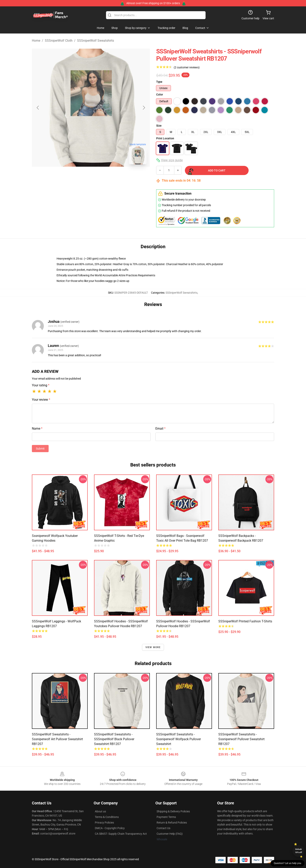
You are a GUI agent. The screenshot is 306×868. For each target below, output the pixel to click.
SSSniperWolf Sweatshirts (96, 41)
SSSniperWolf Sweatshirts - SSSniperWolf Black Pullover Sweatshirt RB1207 (114, 739)
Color (160, 94)
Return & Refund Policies (172, 823)
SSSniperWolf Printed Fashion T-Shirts (245, 621)
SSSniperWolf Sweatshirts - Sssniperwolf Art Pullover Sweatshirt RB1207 (57, 739)
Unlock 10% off (299, 851)
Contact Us (163, 828)
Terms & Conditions (107, 817)
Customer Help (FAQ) (170, 834)
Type (159, 82)
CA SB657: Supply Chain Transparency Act (121, 834)
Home (36, 41)
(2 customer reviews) (187, 67)
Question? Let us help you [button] (287, 863)
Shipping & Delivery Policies (173, 811)
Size (159, 126)
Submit (40, 449)
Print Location (165, 138)
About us (100, 811)
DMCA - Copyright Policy (110, 828)
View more (153, 647)
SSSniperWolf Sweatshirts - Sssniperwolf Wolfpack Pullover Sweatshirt (178, 739)
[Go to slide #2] (101, 176)
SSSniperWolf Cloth (59, 41)
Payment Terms (166, 817)
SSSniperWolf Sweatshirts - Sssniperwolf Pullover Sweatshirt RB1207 (241, 739)
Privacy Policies (104, 823)
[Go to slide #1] (80, 176)
